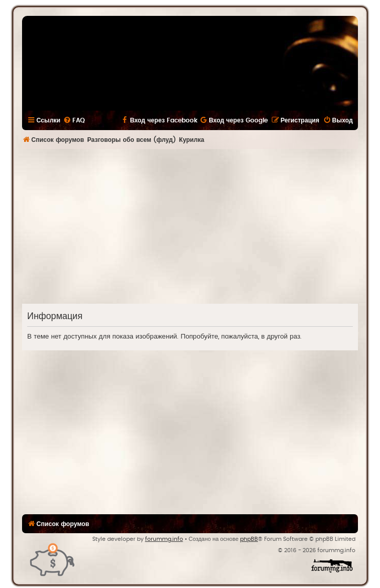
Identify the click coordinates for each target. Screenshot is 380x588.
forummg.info (164, 539)
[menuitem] (74, 120)
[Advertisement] (201, 226)
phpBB (249, 539)
